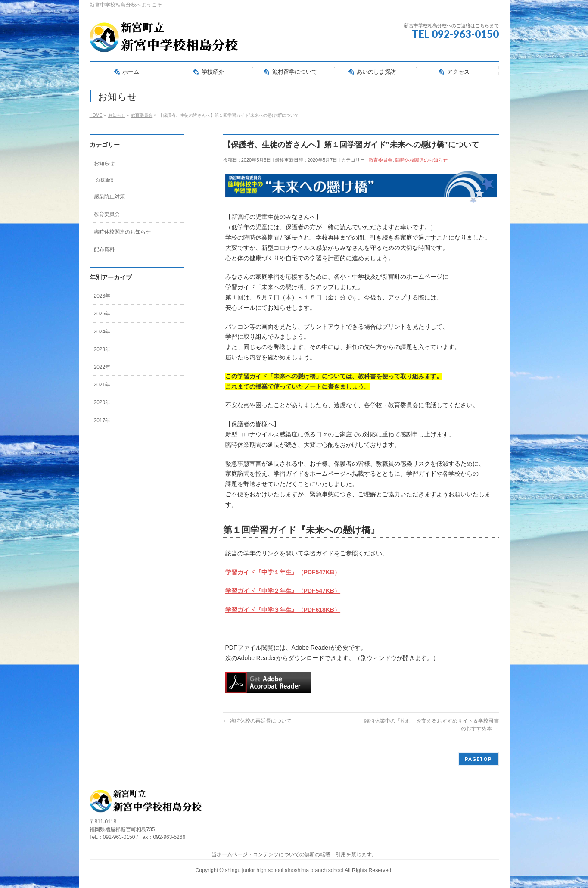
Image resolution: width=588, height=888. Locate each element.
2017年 (102, 421)
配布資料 (104, 249)
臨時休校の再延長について (257, 721)
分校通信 (105, 180)
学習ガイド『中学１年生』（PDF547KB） (283, 572)
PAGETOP (478, 759)
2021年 (102, 385)
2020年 (102, 402)
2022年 (102, 367)
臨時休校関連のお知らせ (422, 160)
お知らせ (104, 163)
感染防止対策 (109, 196)
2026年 (102, 296)
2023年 (102, 349)
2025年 (102, 314)
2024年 (102, 332)
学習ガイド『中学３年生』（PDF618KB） (283, 610)
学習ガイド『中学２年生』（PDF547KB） (283, 591)
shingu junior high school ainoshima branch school (285, 870)
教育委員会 (381, 160)
